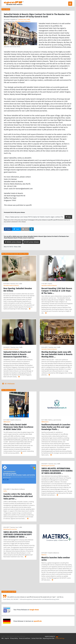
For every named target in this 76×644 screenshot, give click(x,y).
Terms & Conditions (25, 638)
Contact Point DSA (37, 638)
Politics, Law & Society (55, 420)
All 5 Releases (8, 384)
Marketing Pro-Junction (10, 529)
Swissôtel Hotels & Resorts (23, 21)
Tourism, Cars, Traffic (24, 20)
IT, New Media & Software (18, 489)
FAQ (3, 638)
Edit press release (32, 242)
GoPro (5, 491)
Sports (50, 284)
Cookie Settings (60, 638)
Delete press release (13, 242)
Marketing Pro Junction (48, 466)
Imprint (7, 638)
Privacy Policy (14, 638)
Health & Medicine (16, 420)
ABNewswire (7, 422)
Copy (68, 217)
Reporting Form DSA (48, 638)
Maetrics (44, 555)
